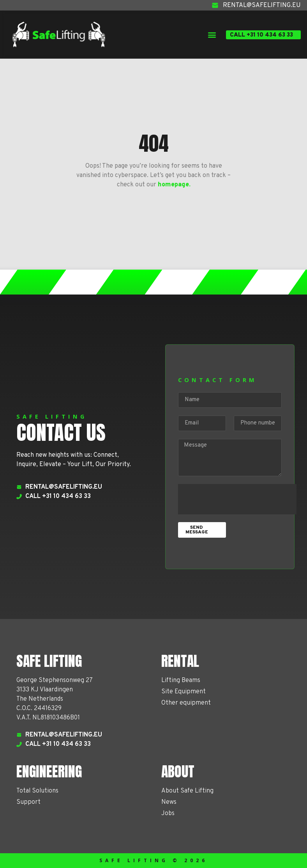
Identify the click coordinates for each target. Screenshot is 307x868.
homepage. (174, 185)
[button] (212, 34)
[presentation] (237, 499)
